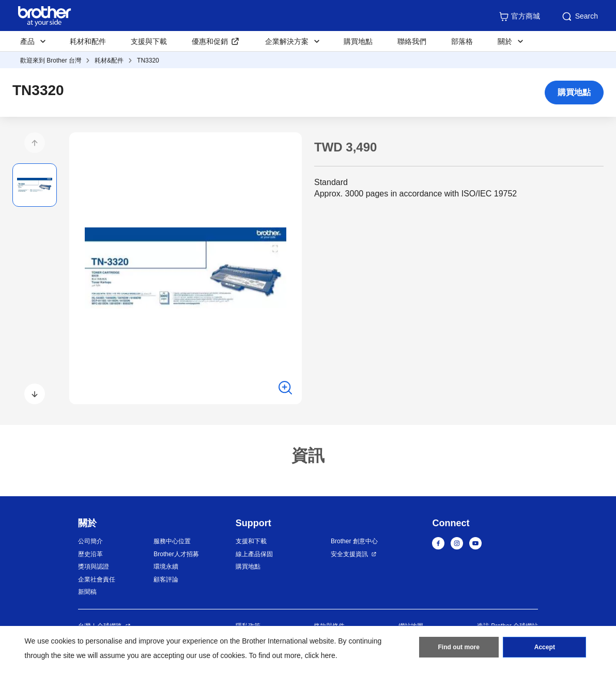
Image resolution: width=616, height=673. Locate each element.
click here (320, 655)
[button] (35, 143)
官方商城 (519, 17)
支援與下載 (149, 41)
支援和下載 (251, 541)
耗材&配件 (109, 60)
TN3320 (148, 60)
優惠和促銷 (210, 41)
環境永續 (166, 567)
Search (579, 17)
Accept (545, 648)
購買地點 (358, 41)
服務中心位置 (172, 541)
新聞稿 (87, 592)
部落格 (462, 41)
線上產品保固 (254, 554)
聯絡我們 (412, 41)
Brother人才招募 (176, 554)
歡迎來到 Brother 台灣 (51, 60)
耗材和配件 (88, 41)
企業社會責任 (97, 579)
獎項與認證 (94, 567)
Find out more (459, 648)
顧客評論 (166, 579)
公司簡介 (90, 541)
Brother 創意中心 (354, 541)
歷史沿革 (90, 554)
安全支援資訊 (349, 554)
